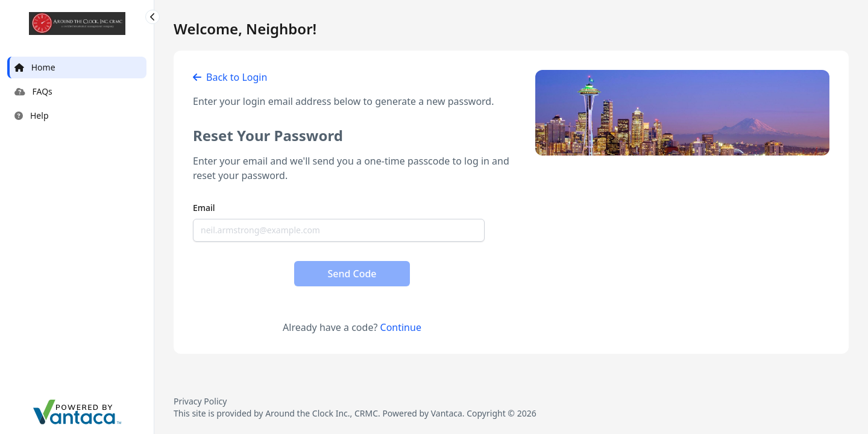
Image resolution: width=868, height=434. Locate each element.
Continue (401, 327)
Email (204, 208)
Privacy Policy (200, 401)
